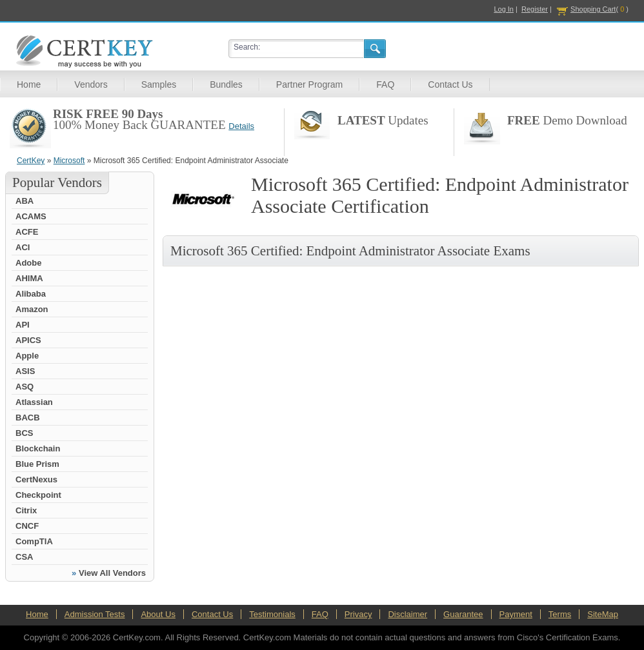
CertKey (31, 161)
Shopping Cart (593, 9)
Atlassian (34, 402)
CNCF (27, 526)
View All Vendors (112, 573)
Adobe (28, 263)
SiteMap (603, 614)
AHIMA (29, 278)
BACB (28, 418)
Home (29, 84)
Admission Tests (95, 614)
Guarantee (463, 614)
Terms (560, 614)
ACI (23, 247)
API (23, 325)
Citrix (26, 510)
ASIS (25, 371)
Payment (516, 614)
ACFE (27, 232)
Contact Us (450, 84)
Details (241, 126)
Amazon (32, 309)
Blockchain (38, 448)
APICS (28, 340)
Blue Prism (37, 464)
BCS (24, 433)
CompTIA (34, 541)
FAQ (385, 84)
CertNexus (36, 479)
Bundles (226, 84)
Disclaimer (408, 614)
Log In (504, 9)
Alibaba (31, 294)
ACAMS (31, 216)
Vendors (91, 84)
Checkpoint (38, 495)
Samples (159, 84)
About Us (158, 614)
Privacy (358, 614)
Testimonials (272, 614)
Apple (27, 356)
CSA (24, 557)
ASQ (25, 387)
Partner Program (309, 84)
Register (535, 9)
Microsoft (69, 161)
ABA (25, 201)
